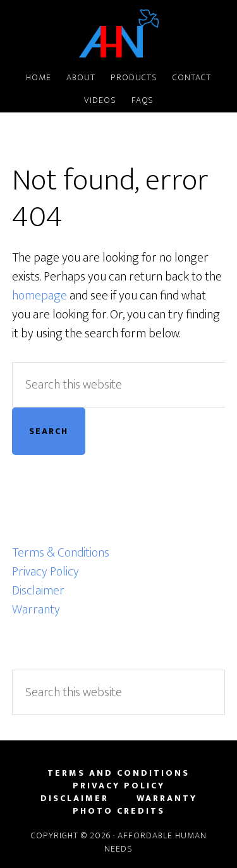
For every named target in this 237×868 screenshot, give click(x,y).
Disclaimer (38, 591)
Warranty (36, 610)
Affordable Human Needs (119, 33)
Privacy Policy (46, 572)
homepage (39, 296)
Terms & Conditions (61, 553)
